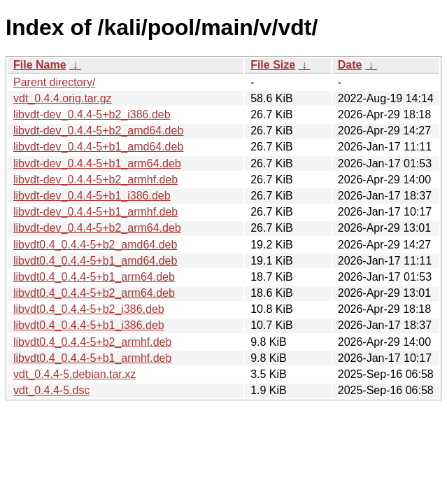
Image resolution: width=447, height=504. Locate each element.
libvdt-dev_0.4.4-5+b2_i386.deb (92, 114)
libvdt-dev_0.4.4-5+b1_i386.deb (92, 196)
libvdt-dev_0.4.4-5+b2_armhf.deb (95, 180)
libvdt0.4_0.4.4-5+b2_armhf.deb (92, 342)
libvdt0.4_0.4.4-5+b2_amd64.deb (95, 245)
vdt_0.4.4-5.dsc (51, 390)
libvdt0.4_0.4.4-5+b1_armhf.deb (92, 358)
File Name (40, 65)
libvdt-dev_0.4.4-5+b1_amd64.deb (98, 147)
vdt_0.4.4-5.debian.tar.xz (74, 374)
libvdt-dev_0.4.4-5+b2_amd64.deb (98, 131)
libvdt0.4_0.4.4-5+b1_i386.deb (89, 325)
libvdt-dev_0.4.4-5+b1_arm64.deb (97, 163)
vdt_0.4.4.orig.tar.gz (63, 98)
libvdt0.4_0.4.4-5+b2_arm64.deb (94, 293)
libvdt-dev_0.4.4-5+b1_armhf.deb (95, 212)
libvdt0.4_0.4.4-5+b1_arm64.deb (94, 277)
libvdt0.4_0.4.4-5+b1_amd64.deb (95, 261)
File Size (273, 65)
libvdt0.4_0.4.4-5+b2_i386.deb (89, 309)
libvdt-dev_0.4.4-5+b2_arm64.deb (97, 228)
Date (350, 65)
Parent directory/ (54, 82)
